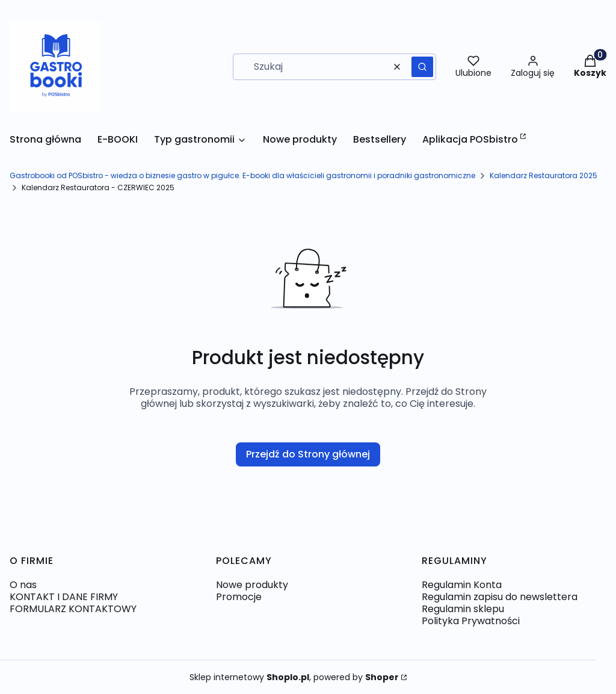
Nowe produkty (252, 585)
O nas (23, 585)
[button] (422, 67)
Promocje (239, 597)
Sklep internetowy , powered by (294, 677)
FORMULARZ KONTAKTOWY (73, 609)
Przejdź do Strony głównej (308, 454)
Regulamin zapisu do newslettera (500, 597)
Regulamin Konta (462, 585)
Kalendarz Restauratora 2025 (544, 175)
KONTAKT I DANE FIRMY (64, 597)
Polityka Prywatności (471, 621)
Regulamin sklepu (463, 609)
